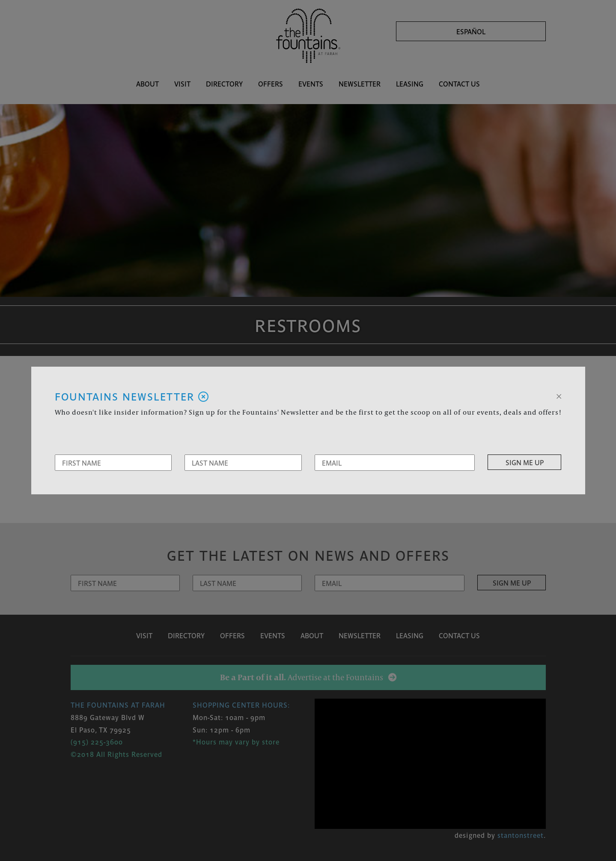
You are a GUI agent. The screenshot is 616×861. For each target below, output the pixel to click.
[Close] (559, 395)
